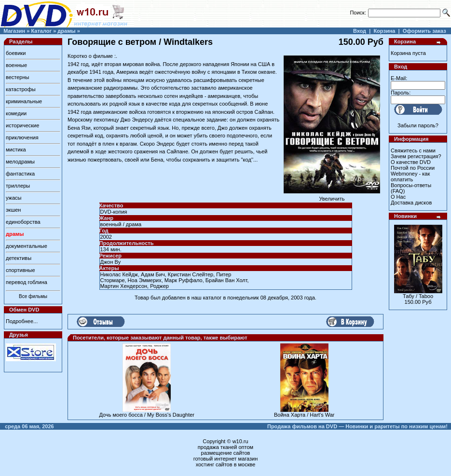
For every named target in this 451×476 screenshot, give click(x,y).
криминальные (24, 101)
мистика (16, 150)
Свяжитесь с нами (413, 150)
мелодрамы (20, 162)
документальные (27, 246)
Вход (360, 31)
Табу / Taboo (418, 296)
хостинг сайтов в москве (226, 464)
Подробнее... (22, 321)
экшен (13, 210)
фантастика (20, 174)
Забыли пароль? (418, 125)
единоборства (23, 222)
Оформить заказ (424, 31)
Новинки (405, 216)
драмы (66, 31)
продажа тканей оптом (225, 447)
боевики (16, 53)
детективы (19, 258)
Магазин (14, 31)
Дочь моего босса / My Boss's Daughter (147, 415)
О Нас (398, 197)
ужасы (14, 198)
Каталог (41, 31)
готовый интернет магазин (226, 459)
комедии (16, 113)
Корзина (384, 31)
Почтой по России (413, 168)
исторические (22, 125)
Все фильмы (33, 296)
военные (16, 65)
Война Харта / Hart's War (304, 415)
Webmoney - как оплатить (410, 177)
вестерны (17, 77)
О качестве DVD (411, 162)
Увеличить (332, 196)
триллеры (18, 186)
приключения (22, 137)
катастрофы (21, 89)
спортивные (20, 270)
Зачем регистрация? (416, 156)
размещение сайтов (226, 453)
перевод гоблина (27, 282)
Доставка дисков (411, 203)
